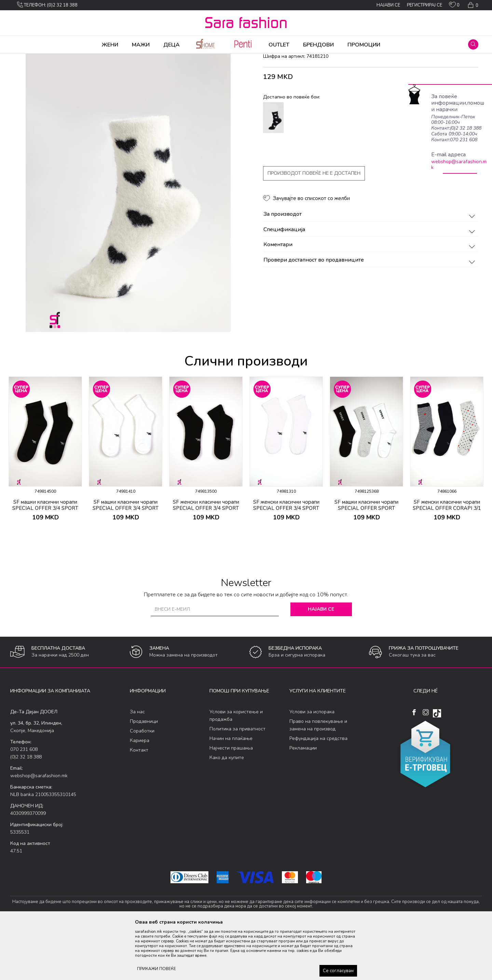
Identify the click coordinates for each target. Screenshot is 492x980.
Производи (51, 58)
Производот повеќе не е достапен (314, 227)
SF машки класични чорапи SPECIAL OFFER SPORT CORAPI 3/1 (366, 562)
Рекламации (303, 802)
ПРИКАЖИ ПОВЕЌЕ (156, 969)
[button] (473, 44)
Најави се (321, 663)
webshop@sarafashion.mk (459, 164)
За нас (137, 765)
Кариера (140, 794)
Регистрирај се (425, 5)
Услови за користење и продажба (236, 769)
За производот (370, 268)
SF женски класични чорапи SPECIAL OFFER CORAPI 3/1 (447, 559)
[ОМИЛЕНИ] (454, 6)
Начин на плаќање (231, 792)
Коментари (370, 299)
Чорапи (75, 58)
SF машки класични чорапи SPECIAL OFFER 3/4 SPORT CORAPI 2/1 (45, 562)
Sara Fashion (23, 58)
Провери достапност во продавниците (370, 314)
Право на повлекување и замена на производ (318, 779)
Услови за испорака (312, 765)
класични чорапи (123, 58)
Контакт (139, 804)
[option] (45, 508)
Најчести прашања (231, 802)
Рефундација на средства (318, 792)
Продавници (144, 775)
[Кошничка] (472, 5)
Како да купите (227, 811)
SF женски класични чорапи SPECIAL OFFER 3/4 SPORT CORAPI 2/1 (206, 562)
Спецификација (370, 283)
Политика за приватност (237, 783)
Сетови (94, 58)
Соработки (142, 785)
